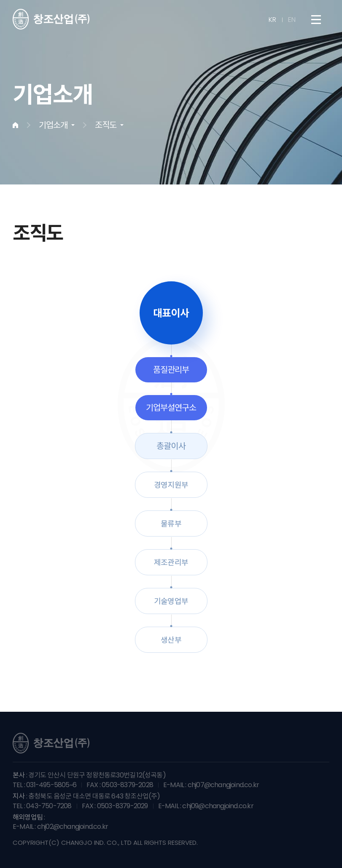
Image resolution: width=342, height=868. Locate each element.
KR (272, 20)
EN (292, 20)
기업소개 (53, 125)
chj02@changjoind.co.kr (73, 827)
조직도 (106, 125)
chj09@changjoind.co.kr (218, 806)
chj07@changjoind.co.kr (223, 785)
